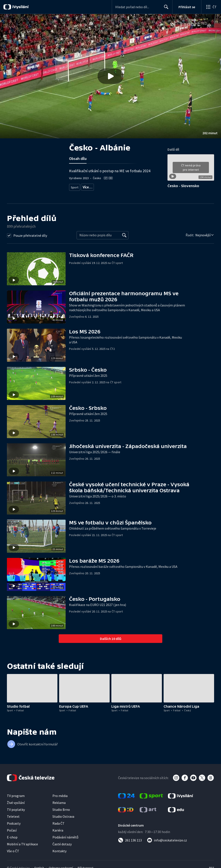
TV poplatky (16, 810)
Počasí (12, 830)
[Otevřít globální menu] (211, 7)
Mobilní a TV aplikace (22, 844)
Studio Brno (61, 810)
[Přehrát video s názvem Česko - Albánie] (110, 76)
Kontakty (59, 851)
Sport (74, 186)
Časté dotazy (62, 844)
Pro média (60, 796)
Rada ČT (58, 823)
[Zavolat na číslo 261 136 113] (130, 840)
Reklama (59, 803)
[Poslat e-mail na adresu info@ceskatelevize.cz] (167, 840)
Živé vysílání (16, 803)
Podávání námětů (65, 837)
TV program (16, 796)
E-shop (12, 837)
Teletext (13, 816)
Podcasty (14, 823)
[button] (110, 76)
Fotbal (87, 186)
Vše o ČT (13, 851)
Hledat (165, 9)
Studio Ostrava (63, 816)
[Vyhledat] (124, 235)
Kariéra (58, 830)
